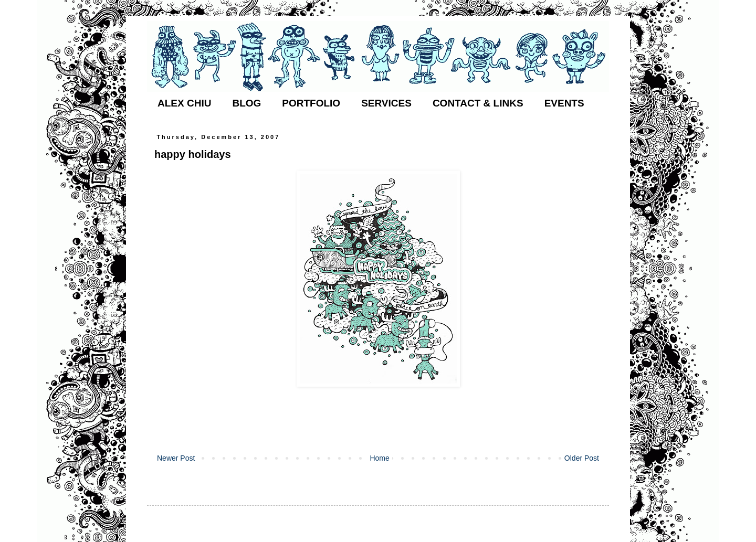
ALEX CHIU (184, 103)
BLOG (246, 103)
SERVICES (386, 103)
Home (379, 458)
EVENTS (564, 103)
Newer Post (176, 458)
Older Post (582, 458)
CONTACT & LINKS (478, 103)
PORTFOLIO (311, 103)
